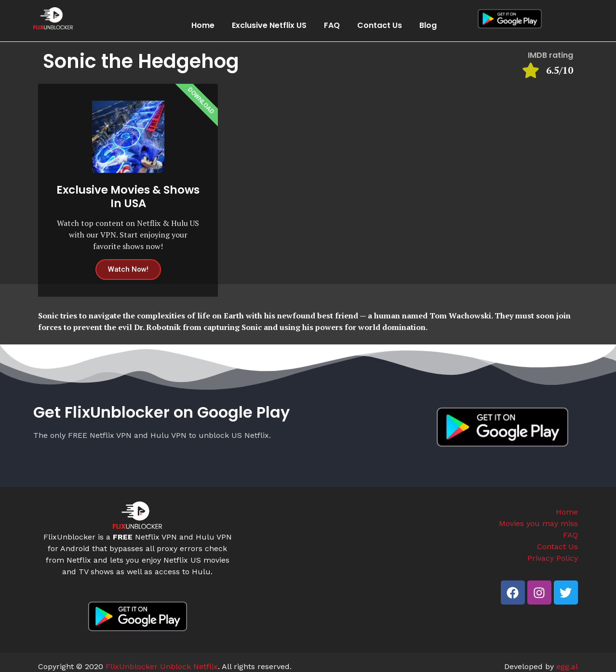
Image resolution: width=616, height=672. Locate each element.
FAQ (332, 25)
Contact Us (380, 25)
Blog (428, 25)
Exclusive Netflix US (269, 25)
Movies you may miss (538, 523)
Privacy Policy (553, 558)
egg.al (567, 666)
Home (203, 25)
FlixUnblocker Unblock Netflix (162, 666)
